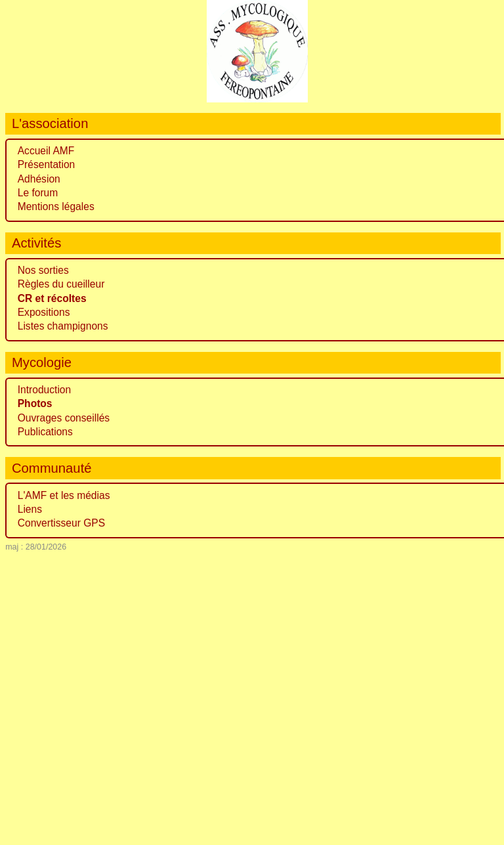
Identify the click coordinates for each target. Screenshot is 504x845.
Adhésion (39, 179)
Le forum (38, 193)
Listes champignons (63, 326)
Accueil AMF (46, 151)
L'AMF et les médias (64, 495)
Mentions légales (56, 206)
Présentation (47, 164)
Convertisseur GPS (61, 523)
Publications (45, 432)
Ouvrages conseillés (64, 418)
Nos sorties (43, 270)
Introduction (45, 390)
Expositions (44, 312)
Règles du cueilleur (61, 284)
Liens (30, 509)
